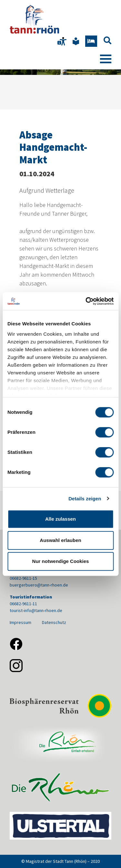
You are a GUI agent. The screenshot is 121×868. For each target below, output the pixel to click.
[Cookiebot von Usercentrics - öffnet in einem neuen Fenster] (86, 301)
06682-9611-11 (23, 604)
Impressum (20, 622)
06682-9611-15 (23, 578)
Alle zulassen (60, 519)
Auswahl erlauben (60, 540)
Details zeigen (85, 499)
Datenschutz (54, 622)
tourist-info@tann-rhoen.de (36, 610)
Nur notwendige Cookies (61, 561)
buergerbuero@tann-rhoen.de (39, 585)
